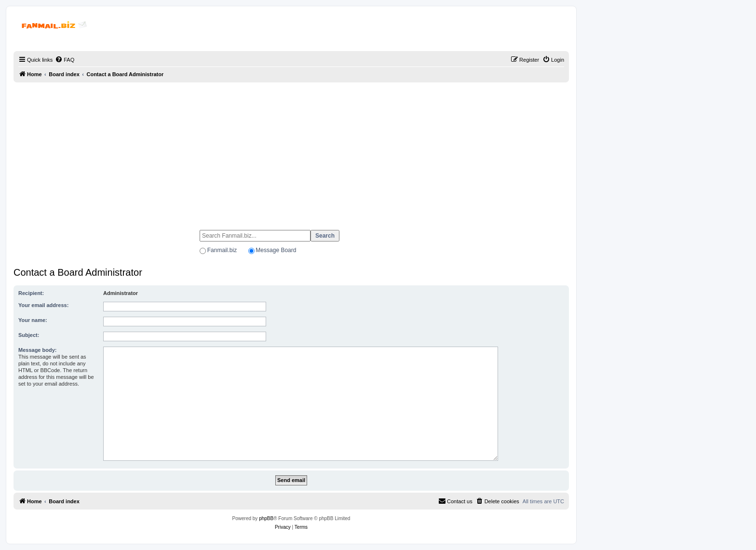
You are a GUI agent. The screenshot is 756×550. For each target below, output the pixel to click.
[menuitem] (65, 60)
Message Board (276, 250)
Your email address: (43, 305)
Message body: (37, 350)
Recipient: (31, 293)
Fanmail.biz (222, 250)
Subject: (29, 335)
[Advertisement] (291, 152)
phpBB (266, 518)
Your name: (33, 320)
